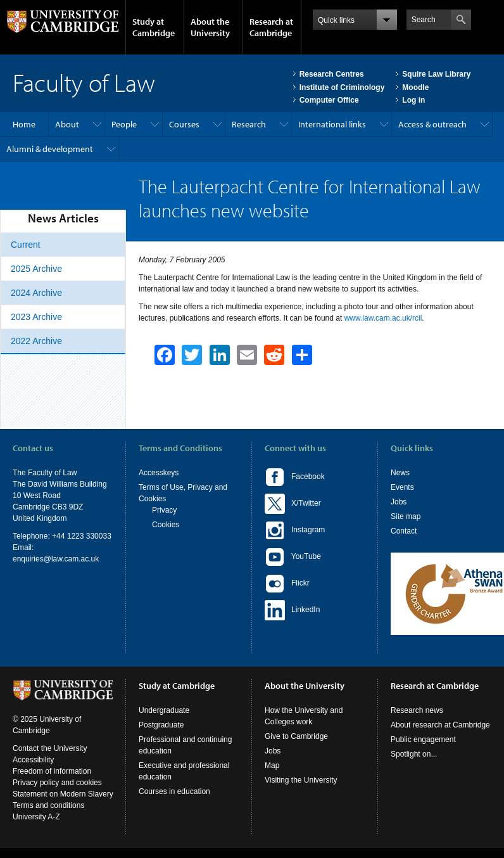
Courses (184, 124)
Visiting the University (301, 780)
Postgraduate (161, 725)
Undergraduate (164, 710)
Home (24, 124)
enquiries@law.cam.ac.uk (56, 559)
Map (272, 765)
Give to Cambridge (296, 736)
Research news (417, 710)
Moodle (415, 87)
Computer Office (329, 100)
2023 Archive (36, 317)
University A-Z (36, 817)
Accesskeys (159, 473)
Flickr (287, 584)
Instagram (295, 530)
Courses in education (174, 791)
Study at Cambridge (154, 27)
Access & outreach (432, 124)
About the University (210, 27)
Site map (406, 516)
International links (332, 124)
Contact (404, 531)
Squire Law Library (436, 74)
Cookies (166, 525)
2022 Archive (36, 341)
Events (402, 487)
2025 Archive (36, 269)
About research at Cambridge (440, 725)
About (67, 124)
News (400, 473)
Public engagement (423, 740)
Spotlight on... (414, 754)
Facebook (295, 477)
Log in (413, 100)
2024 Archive (36, 293)
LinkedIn (292, 610)
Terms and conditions (48, 805)
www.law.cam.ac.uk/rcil (383, 318)
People (124, 124)
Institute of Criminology (342, 87)
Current (26, 245)
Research (249, 124)
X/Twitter (293, 504)
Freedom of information (52, 771)
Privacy (164, 510)
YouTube (293, 557)
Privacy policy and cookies (57, 783)
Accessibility (33, 760)
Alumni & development (50, 149)
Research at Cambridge (271, 27)
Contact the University (50, 748)
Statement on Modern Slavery (63, 794)
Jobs (399, 502)
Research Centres (332, 74)
